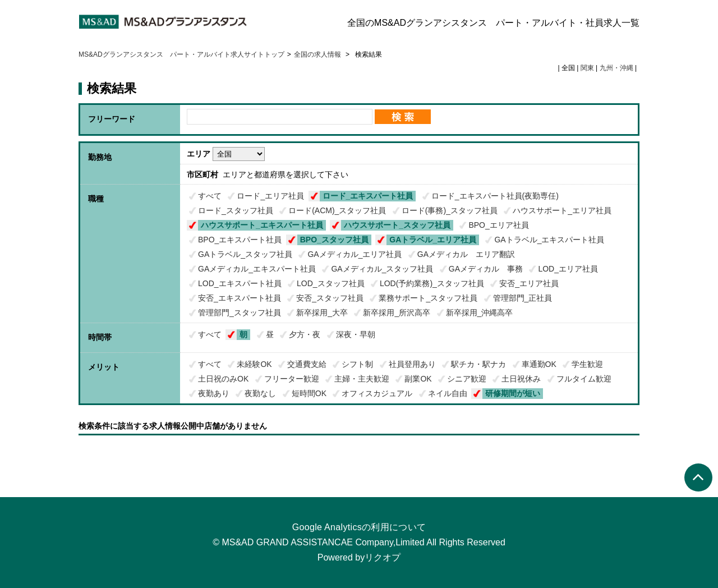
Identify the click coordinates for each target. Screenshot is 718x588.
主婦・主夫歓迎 (362, 379)
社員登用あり (412, 364)
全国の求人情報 (318, 54)
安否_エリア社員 (529, 283)
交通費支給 (307, 364)
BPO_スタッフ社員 (334, 240)
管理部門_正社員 (523, 298)
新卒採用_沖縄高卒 (480, 313)
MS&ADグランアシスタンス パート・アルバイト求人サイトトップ (181, 54)
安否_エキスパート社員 (240, 298)
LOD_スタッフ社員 (331, 283)
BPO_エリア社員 (498, 225)
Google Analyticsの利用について (359, 527)
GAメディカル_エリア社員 (355, 254)
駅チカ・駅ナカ (478, 364)
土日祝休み (521, 379)
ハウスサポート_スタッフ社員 (397, 225)
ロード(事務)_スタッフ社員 (450, 210)
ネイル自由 (448, 393)
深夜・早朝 (356, 334)
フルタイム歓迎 (584, 379)
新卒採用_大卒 (322, 313)
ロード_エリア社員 (270, 196)
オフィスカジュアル (377, 393)
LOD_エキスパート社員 (240, 283)
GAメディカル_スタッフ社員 (382, 269)
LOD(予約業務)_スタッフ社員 (432, 283)
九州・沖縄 (616, 68)
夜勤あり (214, 393)
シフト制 (357, 364)
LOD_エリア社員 (568, 269)
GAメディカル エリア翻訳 (466, 254)
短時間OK (309, 393)
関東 (587, 68)
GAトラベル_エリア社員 (433, 240)
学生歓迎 (587, 364)
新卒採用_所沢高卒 (397, 313)
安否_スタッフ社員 (330, 298)
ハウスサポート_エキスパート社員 (262, 225)
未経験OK (254, 364)
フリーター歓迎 (292, 379)
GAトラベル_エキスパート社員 (549, 240)
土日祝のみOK (223, 379)
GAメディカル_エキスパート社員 (257, 269)
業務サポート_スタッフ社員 (428, 298)
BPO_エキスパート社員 (240, 240)
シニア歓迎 (467, 379)
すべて (210, 196)
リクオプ (383, 557)
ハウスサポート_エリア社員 (562, 210)
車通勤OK (539, 364)
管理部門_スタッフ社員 (240, 313)
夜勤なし (260, 393)
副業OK (418, 379)
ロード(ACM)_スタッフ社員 (337, 210)
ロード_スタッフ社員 (236, 210)
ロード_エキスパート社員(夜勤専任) (495, 196)
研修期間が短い (513, 393)
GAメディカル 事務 (486, 269)
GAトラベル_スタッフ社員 (245, 254)
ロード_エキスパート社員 (368, 196)
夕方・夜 (305, 334)
